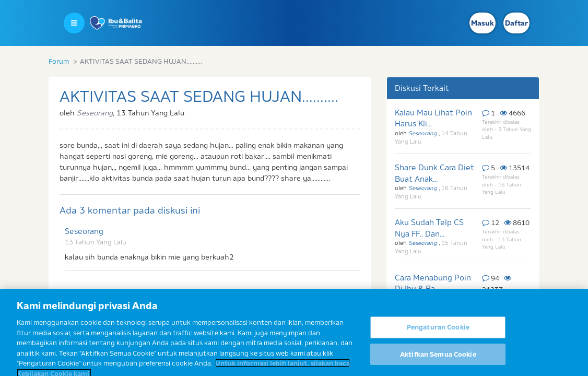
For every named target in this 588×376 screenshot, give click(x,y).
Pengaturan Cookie (438, 332)
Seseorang (84, 231)
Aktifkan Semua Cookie (438, 359)
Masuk (483, 23)
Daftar (516, 23)
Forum (59, 61)
